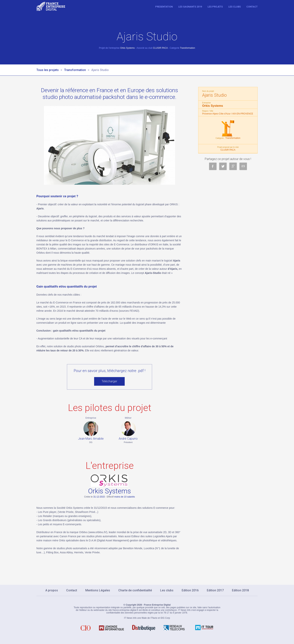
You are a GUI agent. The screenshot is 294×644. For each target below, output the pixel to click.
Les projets (215, 7)
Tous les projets (48, 70)
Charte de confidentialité (135, 590)
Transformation (75, 70)
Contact (252, 7)
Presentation (164, 7)
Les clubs (235, 7)
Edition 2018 (240, 590)
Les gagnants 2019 (190, 7)
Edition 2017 (215, 590)
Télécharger (109, 381)
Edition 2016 (190, 590)
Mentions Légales (98, 590)
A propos (52, 590)
